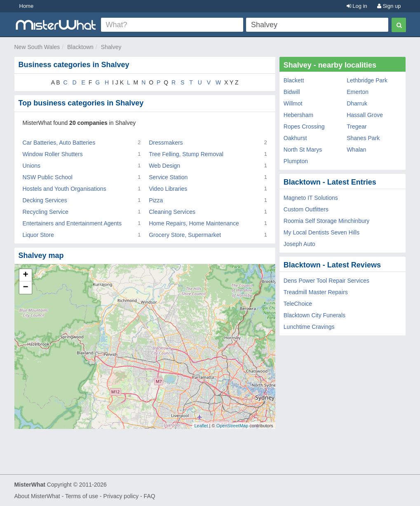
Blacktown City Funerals (314, 315)
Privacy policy (121, 496)
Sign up (389, 6)
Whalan (356, 150)
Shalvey (111, 47)
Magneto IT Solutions (311, 198)
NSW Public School (48, 177)
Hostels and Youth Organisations (65, 189)
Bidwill (292, 92)
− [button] (25, 288)
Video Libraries (168, 189)
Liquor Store (38, 235)
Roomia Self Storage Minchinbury (327, 221)
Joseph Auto (299, 244)
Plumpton (296, 161)
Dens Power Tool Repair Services (326, 281)
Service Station (168, 177)
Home (27, 6)
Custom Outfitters (306, 209)
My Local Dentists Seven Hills (321, 232)
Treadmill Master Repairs (316, 292)
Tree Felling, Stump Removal (186, 154)
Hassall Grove (365, 115)
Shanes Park (363, 138)
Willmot (293, 103)
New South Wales (37, 47)
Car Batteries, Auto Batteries (59, 143)
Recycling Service (46, 212)
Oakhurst (295, 138)
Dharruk (357, 103)
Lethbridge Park (367, 80)
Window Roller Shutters (53, 154)
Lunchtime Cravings (309, 327)
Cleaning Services (172, 212)
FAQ (150, 496)
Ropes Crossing (304, 126)
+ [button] (25, 275)
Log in (357, 6)
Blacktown (80, 47)
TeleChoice (298, 304)
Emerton (358, 92)
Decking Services (45, 200)
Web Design (164, 166)
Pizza (156, 200)
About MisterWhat (37, 496)
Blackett (294, 80)
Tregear (357, 126)
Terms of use (82, 496)
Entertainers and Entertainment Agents (72, 223)
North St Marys (303, 150)
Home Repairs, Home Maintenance (194, 223)
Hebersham (298, 115)
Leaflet (201, 426)
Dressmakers (166, 143)
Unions (32, 166)
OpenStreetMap (232, 426)
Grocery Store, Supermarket (185, 235)
